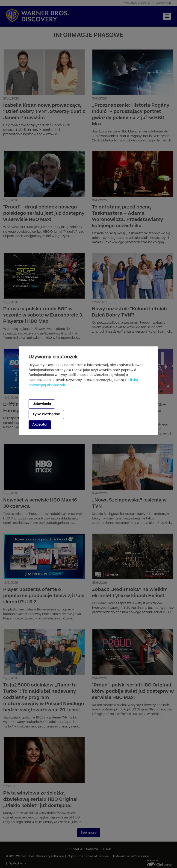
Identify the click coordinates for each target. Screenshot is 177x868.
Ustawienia (42, 404)
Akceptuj (40, 424)
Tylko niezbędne (46, 414)
